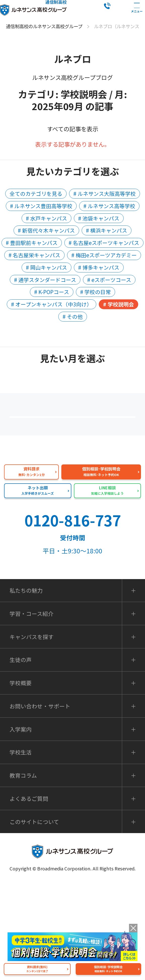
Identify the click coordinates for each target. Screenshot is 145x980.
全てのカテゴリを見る (36, 194)
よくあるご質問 (76, 463)
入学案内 (21, 827)
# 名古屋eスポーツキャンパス (104, 243)
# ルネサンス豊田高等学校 (41, 206)
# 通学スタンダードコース (45, 280)
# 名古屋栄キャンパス (34, 255)
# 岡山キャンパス (46, 267)
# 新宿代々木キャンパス (46, 230)
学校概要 (21, 780)
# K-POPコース (52, 292)
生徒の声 (21, 757)
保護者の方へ (76, 430)
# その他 (73, 317)
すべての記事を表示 (73, 129)
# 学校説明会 (118, 304)
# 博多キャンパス (99, 267)
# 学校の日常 (95, 292)
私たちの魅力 (76, 496)
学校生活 (21, 850)
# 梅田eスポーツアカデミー (104, 255)
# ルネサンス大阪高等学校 (105, 194)
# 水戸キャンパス (46, 218)
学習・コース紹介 (32, 711)
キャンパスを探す (32, 734)
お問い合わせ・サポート (40, 803)
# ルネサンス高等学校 (109, 206)
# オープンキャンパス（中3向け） (52, 304)
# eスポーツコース (109, 280)
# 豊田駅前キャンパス (32, 243)
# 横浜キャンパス (107, 230)
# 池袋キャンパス (99, 218)
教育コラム (23, 873)
